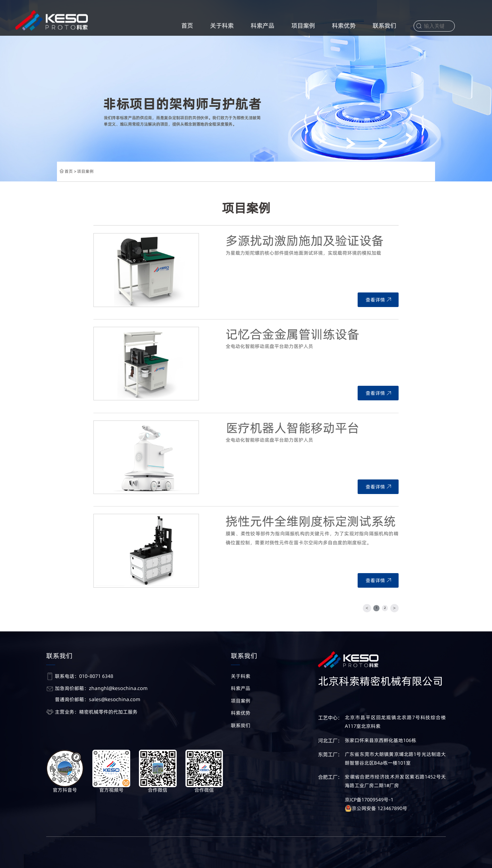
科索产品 (262, 25)
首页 (187, 25)
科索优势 (344, 25)
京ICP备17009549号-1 (369, 800)
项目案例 (303, 25)
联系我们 (384, 25)
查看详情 (378, 300)
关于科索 (222, 25)
